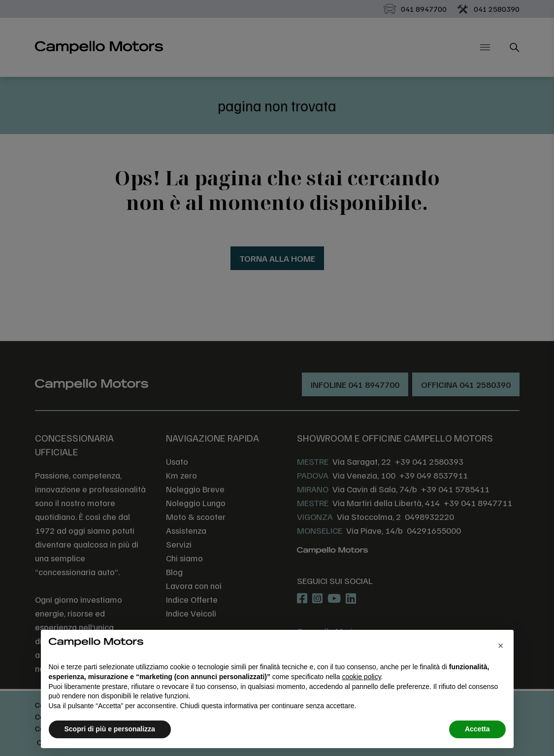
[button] (501, 646)
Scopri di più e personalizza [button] (110, 729)
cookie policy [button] (361, 677)
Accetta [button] (477, 729)
